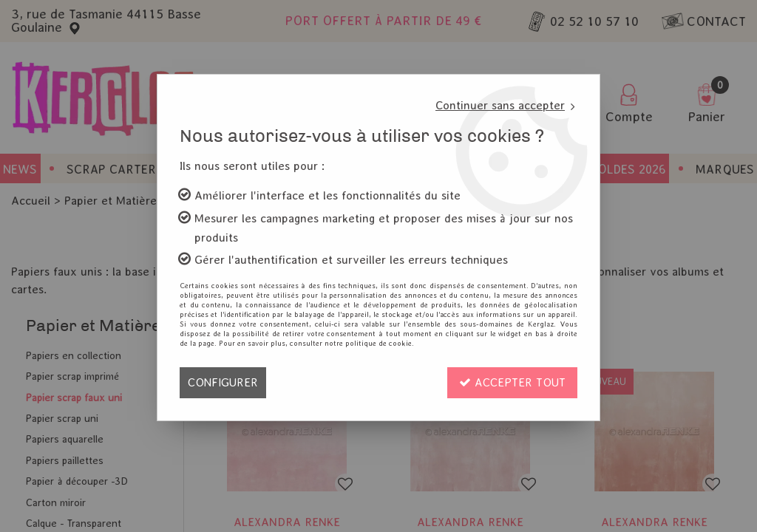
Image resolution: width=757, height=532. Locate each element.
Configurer (223, 382)
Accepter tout (512, 382)
